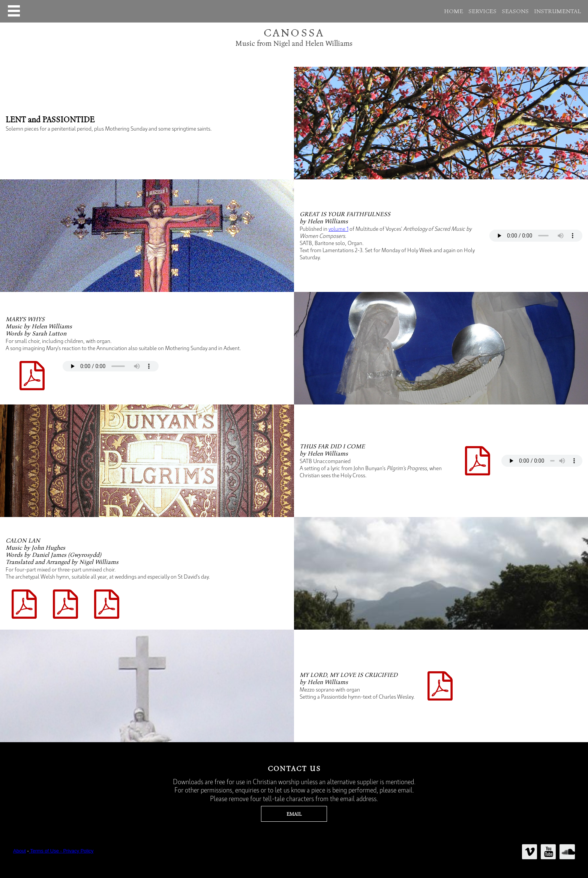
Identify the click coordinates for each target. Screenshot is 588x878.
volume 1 (338, 229)
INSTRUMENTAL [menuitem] (557, 11)
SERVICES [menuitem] (482, 11)
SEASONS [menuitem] (515, 11)
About (19, 851)
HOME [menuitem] (454, 11)
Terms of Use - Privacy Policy (61, 851)
